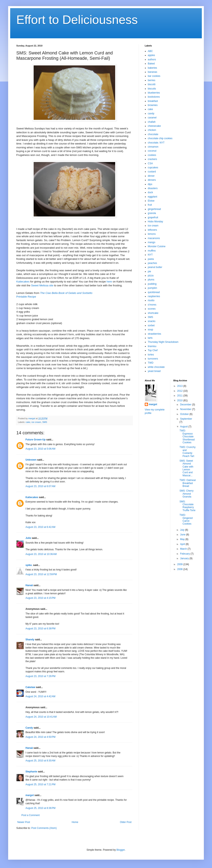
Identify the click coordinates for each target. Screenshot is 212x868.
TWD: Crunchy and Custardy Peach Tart (187, 452)
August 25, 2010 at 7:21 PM (40, 784)
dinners (152, 180)
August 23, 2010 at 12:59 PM (41, 574)
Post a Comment (30, 815)
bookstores (154, 97)
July (183, 530)
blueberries (154, 93)
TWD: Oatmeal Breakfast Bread (187, 483)
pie (149, 271)
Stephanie (31, 772)
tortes (151, 355)
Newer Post (24, 822)
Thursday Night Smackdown (163, 342)
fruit (150, 205)
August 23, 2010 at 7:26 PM (40, 676)
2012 (180, 391)
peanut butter (155, 267)
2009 (180, 564)
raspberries (154, 296)
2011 (180, 396)
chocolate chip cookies (160, 138)
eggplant (152, 197)
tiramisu (152, 346)
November (186, 409)
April (183, 544)
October (185, 414)
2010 (180, 400)
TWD (151, 363)
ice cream (36, 422)
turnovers (153, 359)
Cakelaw (30, 687)
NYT (150, 255)
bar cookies (154, 76)
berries (152, 80)
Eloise (151, 201)
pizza (151, 276)
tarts (150, 338)
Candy (29, 728)
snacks (152, 321)
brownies (153, 105)
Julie (28, 538)
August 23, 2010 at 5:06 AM (40, 449)
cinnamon (153, 147)
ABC (150, 51)
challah (152, 122)
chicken (152, 130)
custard (152, 172)
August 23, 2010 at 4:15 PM (40, 598)
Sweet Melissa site (42, 285)
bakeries (152, 68)
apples (151, 55)
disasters (153, 188)
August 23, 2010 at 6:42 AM (40, 527)
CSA (150, 163)
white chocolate (156, 367)
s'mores (152, 305)
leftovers (152, 230)
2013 (180, 386)
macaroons (154, 238)
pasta (151, 259)
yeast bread (154, 371)
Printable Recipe (26, 297)
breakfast (153, 101)
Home (75, 822)
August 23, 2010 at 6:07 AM (40, 486)
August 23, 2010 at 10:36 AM (41, 554)
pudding (152, 284)
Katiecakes (23, 282)
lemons (152, 234)
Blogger (121, 850)
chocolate (153, 134)
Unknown (31, 460)
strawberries (154, 334)
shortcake (153, 313)
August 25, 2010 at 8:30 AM (40, 761)
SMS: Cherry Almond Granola (186, 494)
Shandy (30, 640)
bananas (152, 72)
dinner (151, 176)
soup (150, 330)
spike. (29, 565)
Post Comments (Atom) (44, 828)
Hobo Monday (155, 222)
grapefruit (153, 217)
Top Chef (153, 350)
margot (30, 795)
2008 (180, 569)
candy (151, 114)
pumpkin (152, 288)
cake (28, 422)
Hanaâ (29, 585)
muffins (152, 251)
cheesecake (154, 126)
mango (152, 242)
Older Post (126, 822)
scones (152, 309)
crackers (152, 159)
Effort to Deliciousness (77, 20)
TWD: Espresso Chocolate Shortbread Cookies (187, 437)
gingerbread (154, 209)
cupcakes (153, 168)
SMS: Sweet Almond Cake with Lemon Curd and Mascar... (186, 468)
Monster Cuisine (157, 246)
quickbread (154, 292)
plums (151, 280)
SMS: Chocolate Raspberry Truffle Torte (187, 506)
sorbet (151, 325)
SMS (45, 422)
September (186, 419)
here (109, 282)
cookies (152, 155)
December (186, 405)
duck (150, 192)
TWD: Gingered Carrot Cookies (186, 519)
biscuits (152, 89)
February (185, 554)
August (184, 427)
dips (150, 184)
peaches (152, 263)
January (185, 558)
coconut (152, 151)
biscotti (152, 84)
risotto (151, 300)
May (183, 539)
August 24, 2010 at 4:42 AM (40, 696)
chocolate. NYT (156, 143)
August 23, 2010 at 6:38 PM (40, 629)
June (183, 535)
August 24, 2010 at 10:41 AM (41, 717)
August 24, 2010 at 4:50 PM (40, 737)
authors (152, 60)
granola (152, 213)
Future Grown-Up (36, 440)
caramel (152, 118)
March (184, 549)
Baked (151, 64)
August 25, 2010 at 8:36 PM (40, 808)
